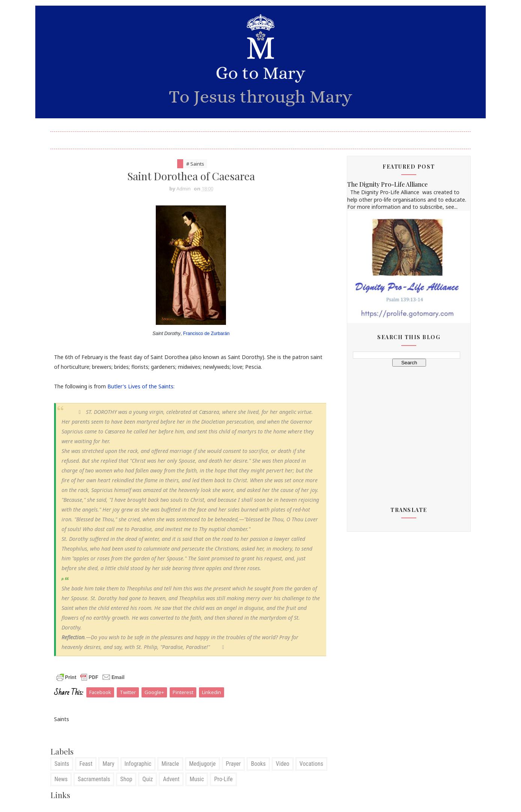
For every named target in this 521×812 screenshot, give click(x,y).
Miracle (170, 764)
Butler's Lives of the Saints (140, 386)
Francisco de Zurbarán (206, 334)
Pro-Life (223, 779)
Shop (126, 779)
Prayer (233, 764)
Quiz (148, 779)
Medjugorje (203, 764)
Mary (108, 764)
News (61, 779)
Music (197, 779)
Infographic (138, 764)
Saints (62, 764)
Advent (171, 779)
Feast (86, 764)
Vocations (311, 764)
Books (258, 764)
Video (283, 764)
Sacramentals (94, 779)
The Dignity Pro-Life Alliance (387, 184)
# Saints (195, 164)
